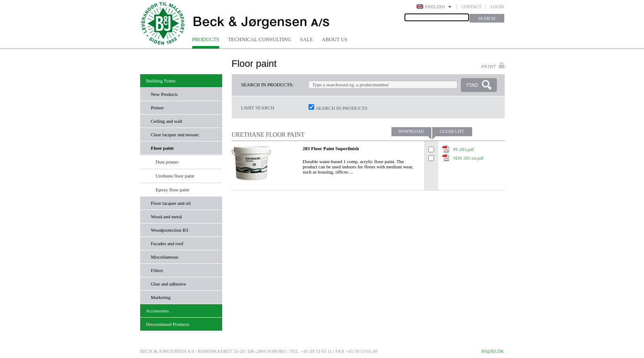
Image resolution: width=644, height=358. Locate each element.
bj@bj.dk (493, 351)
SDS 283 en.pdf (469, 158)
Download (411, 131)
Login (497, 7)
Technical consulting (260, 39)
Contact (471, 7)
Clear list (452, 131)
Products (206, 39)
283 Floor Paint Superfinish (331, 148)
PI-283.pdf (464, 149)
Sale (306, 39)
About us (334, 39)
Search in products (342, 108)
